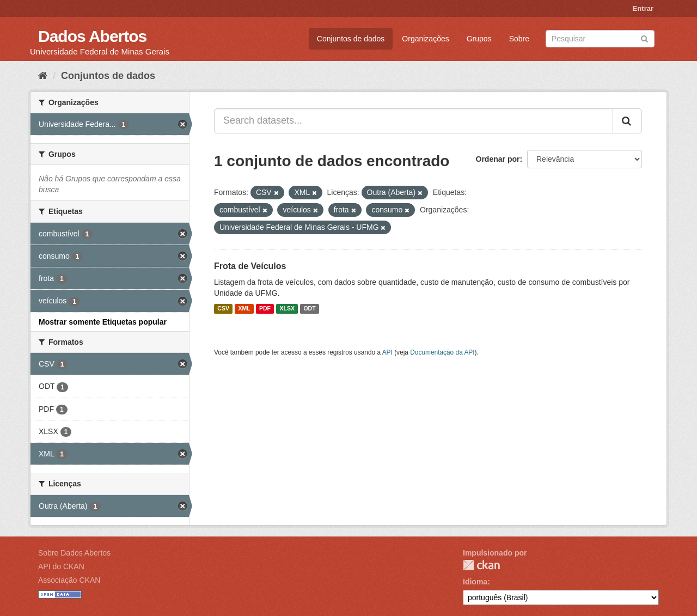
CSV (223, 309)
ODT (309, 309)
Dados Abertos (92, 36)
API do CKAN (61, 566)
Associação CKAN (69, 580)
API (387, 352)
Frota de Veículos (250, 266)
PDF (265, 309)
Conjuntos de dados (351, 39)
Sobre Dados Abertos (74, 553)
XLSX (287, 309)
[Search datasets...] (414, 121)
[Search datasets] (600, 39)
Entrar (643, 8)
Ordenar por (498, 159)
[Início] (43, 76)
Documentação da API (442, 352)
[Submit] (644, 38)
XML (244, 309)
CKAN (481, 565)
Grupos (479, 39)
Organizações (425, 39)
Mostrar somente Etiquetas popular (103, 322)
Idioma (475, 582)
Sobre (519, 39)
